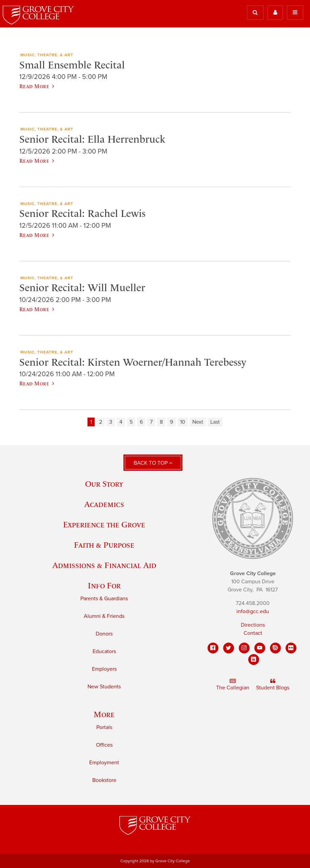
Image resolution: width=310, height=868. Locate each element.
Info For (104, 586)
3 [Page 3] (111, 422)
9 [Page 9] (171, 422)
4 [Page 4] (121, 422)
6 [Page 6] (141, 422)
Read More (37, 86)
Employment (104, 763)
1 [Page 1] (91, 422)
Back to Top (153, 463)
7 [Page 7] (151, 422)
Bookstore (104, 780)
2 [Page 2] (101, 422)
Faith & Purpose (104, 545)
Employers (104, 669)
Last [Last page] (215, 422)
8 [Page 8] (161, 422)
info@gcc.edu (253, 611)
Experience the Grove (104, 524)
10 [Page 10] (183, 422)
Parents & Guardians (104, 599)
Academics (104, 504)
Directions (253, 625)
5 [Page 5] (131, 422)
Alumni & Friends (104, 616)
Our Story (104, 484)
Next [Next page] (198, 422)
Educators (104, 651)
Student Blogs (273, 685)
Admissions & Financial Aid (104, 565)
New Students (104, 687)
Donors (104, 634)
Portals (104, 727)
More (104, 714)
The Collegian (233, 685)
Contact (253, 633)
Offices (104, 745)
